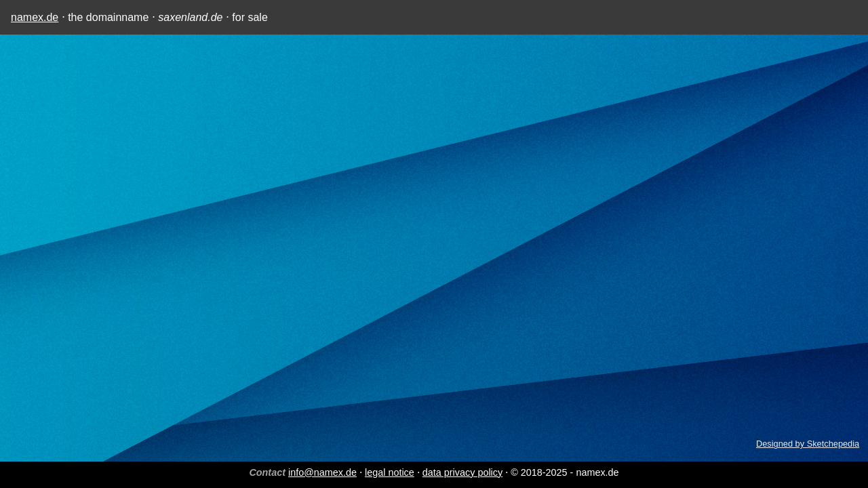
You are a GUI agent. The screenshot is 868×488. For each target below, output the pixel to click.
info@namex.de (322, 472)
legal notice (390, 472)
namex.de (35, 17)
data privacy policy (462, 472)
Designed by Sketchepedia (808, 444)
